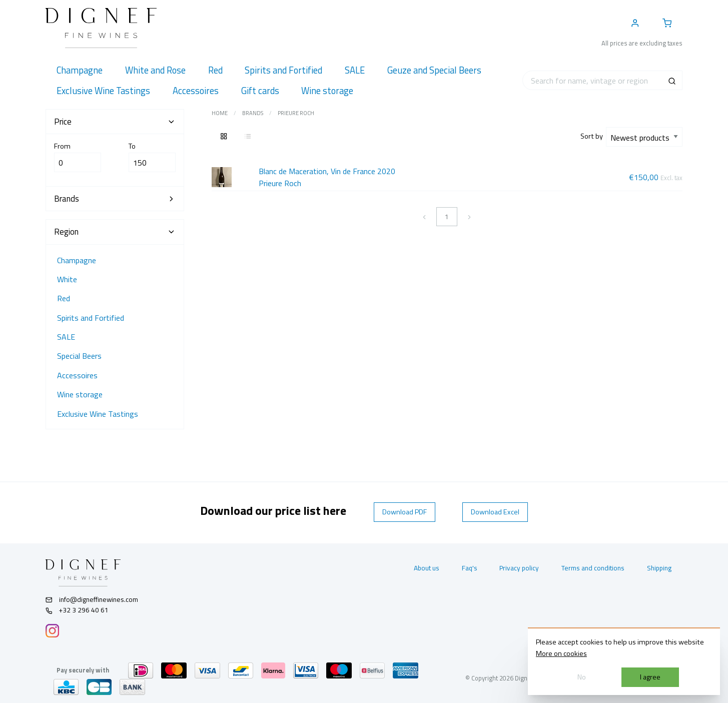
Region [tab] (115, 232)
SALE (66, 337)
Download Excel (495, 512)
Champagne (77, 260)
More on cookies (561, 653)
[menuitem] (80, 70)
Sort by (593, 136)
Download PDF (405, 512)
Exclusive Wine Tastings (98, 414)
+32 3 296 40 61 (77, 610)
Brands (253, 113)
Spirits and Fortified (91, 318)
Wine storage (80, 394)
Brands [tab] (115, 199)
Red (64, 298)
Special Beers (79, 356)
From (78, 157)
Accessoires (77, 375)
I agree (650, 677)
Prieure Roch (296, 113)
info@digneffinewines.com (92, 599)
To (152, 157)
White (67, 279)
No (582, 677)
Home (220, 113)
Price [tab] (115, 122)
